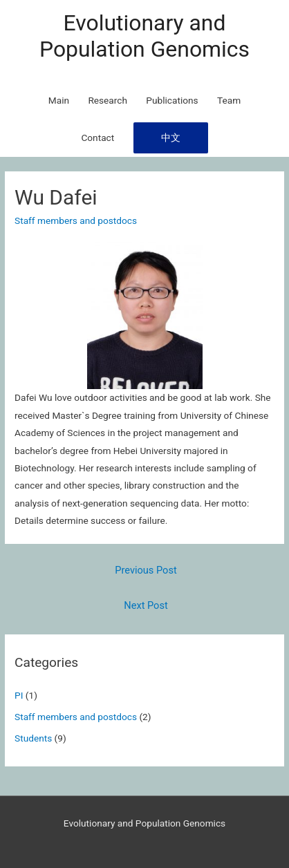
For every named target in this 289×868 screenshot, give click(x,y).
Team (229, 100)
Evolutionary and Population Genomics (144, 36)
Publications (172, 100)
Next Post (146, 605)
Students (33, 738)
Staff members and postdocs (76, 717)
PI (19, 695)
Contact (97, 138)
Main (59, 100)
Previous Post (146, 570)
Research (108, 100)
